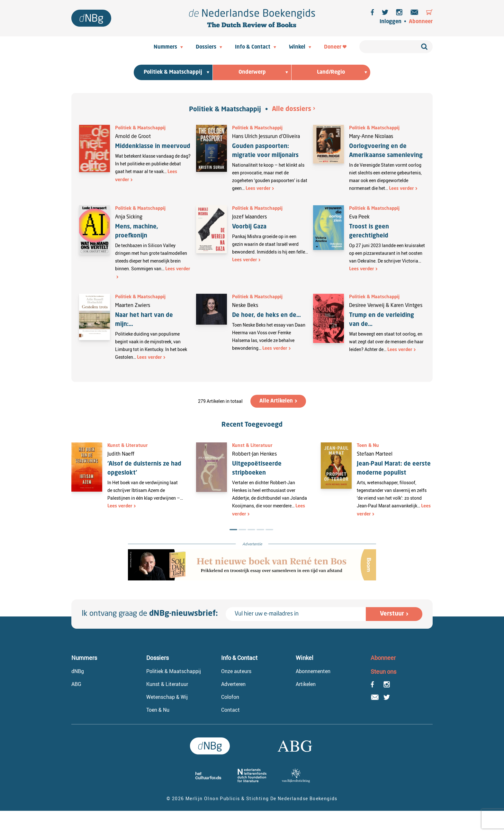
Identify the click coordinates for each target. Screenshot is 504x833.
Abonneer (421, 22)
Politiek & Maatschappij (225, 110)
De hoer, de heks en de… (266, 315)
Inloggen (391, 22)
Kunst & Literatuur (128, 446)
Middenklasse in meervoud (153, 146)
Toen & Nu (368, 446)
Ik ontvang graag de (150, 614)
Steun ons (383, 671)
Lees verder (258, 189)
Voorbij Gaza (249, 227)
